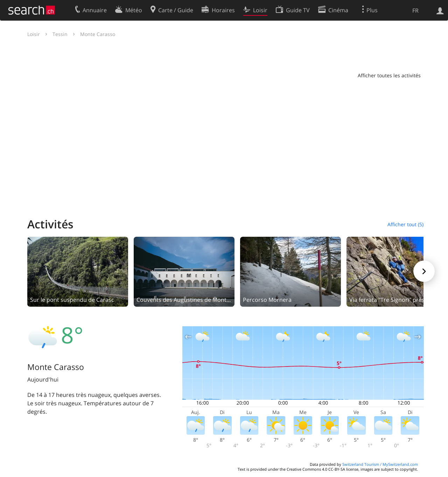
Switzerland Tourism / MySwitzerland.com (380, 464)
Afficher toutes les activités (389, 75)
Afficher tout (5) (405, 224)
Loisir (34, 34)
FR (415, 10)
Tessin (60, 34)
